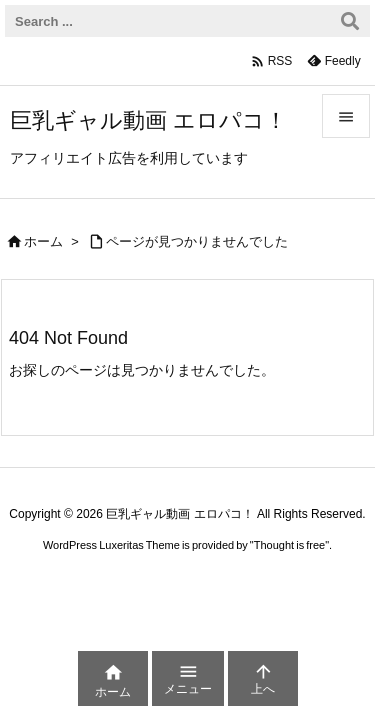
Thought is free (289, 545)
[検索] (350, 21)
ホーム (43, 241)
